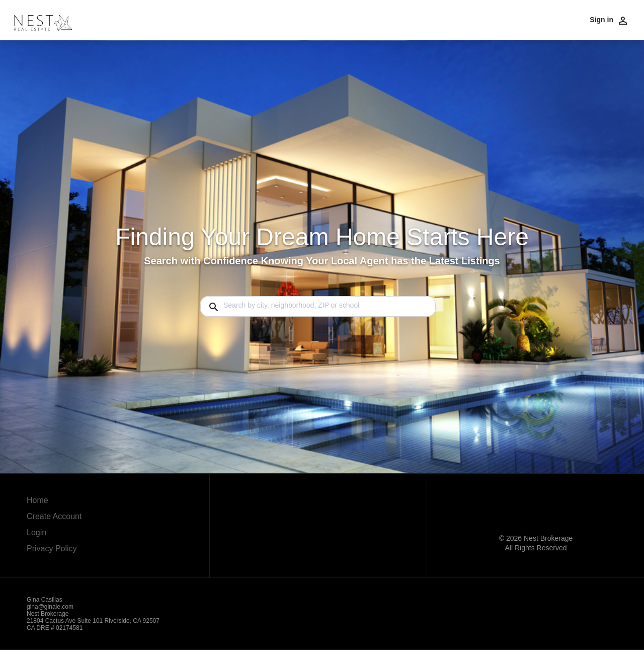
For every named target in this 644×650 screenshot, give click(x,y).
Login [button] (36, 532)
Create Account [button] (54, 516)
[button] (54, 535)
